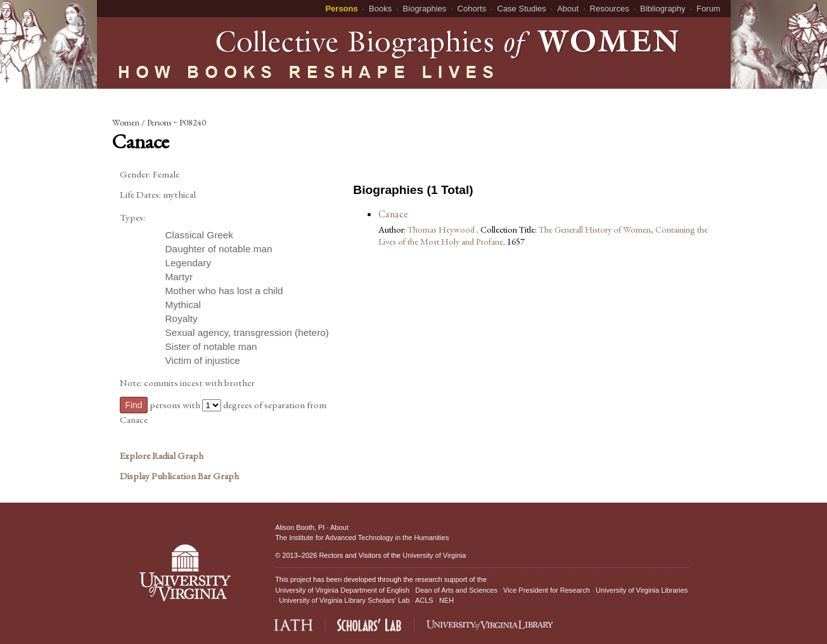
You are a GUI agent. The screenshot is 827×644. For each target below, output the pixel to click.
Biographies (425, 9)
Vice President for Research (547, 590)
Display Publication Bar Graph (179, 476)
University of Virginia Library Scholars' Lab (344, 600)
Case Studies (522, 9)
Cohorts (472, 9)
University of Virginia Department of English (342, 590)
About (568, 9)
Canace (393, 214)
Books (380, 9)
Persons (341, 9)
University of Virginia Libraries (642, 590)
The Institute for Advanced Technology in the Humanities (362, 538)
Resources (610, 9)
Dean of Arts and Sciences (456, 590)
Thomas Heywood (442, 229)
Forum (708, 9)
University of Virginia (434, 555)
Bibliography (663, 9)
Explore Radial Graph (162, 456)
